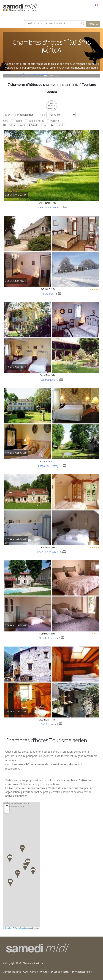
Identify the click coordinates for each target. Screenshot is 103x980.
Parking (53, 121)
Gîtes (45, 972)
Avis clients (58, 125)
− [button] (7, 810)
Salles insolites (60, 972)
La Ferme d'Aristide (48, 207)
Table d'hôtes (35, 121)
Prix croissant (17, 125)
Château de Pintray (48, 466)
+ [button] (7, 806)
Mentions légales (12, 972)
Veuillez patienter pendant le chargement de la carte (21, 866)
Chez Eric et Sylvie (48, 552)
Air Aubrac (48, 294)
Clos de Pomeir (48, 638)
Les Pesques (48, 380)
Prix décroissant (38, 125)
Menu (93, 24)
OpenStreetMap (22, 928)
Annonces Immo (82, 972)
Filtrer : (7, 115)
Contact (34, 972)
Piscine (17, 121)
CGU (26, 972)
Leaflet (8, 928)
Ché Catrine (48, 724)
